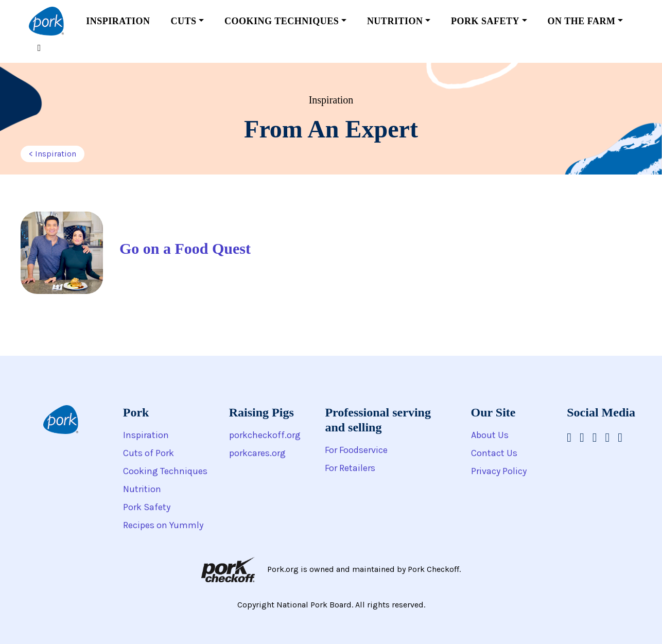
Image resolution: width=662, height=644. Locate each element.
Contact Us (494, 453)
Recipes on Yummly (163, 525)
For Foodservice (356, 450)
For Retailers (350, 468)
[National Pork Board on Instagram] (582, 438)
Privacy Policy (499, 471)
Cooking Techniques (282, 21)
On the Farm (582, 21)
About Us (490, 435)
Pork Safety (485, 21)
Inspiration (118, 21)
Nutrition (395, 21)
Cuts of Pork (149, 453)
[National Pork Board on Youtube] (595, 438)
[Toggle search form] (39, 48)
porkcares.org (257, 453)
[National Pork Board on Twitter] (620, 438)
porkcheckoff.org (265, 435)
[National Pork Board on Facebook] (569, 438)
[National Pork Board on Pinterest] (608, 438)
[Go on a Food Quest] (168, 253)
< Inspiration (53, 154)
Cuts (183, 21)
